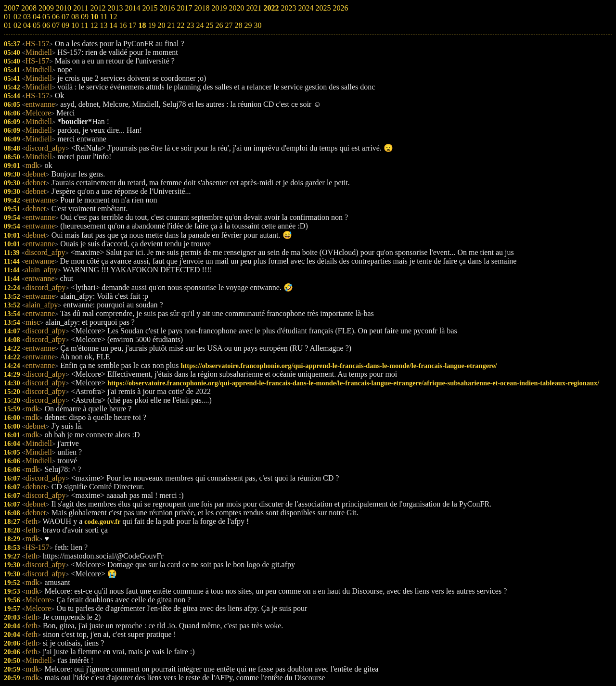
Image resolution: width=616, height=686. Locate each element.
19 (152, 25)
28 (238, 25)
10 (75, 25)
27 (229, 25)
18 (142, 25)
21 (171, 25)
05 (37, 25)
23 (190, 25)
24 (200, 25)
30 (257, 25)
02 (17, 25)
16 (123, 25)
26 (219, 25)
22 (180, 25)
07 (56, 25)
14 (113, 25)
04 (27, 25)
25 (209, 25)
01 (8, 25)
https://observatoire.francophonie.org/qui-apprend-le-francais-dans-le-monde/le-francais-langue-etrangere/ (339, 366)
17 (132, 25)
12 (94, 25)
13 (103, 25)
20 (161, 25)
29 (248, 25)
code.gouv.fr (102, 521)
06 (46, 25)
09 (65, 25)
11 (84, 25)
